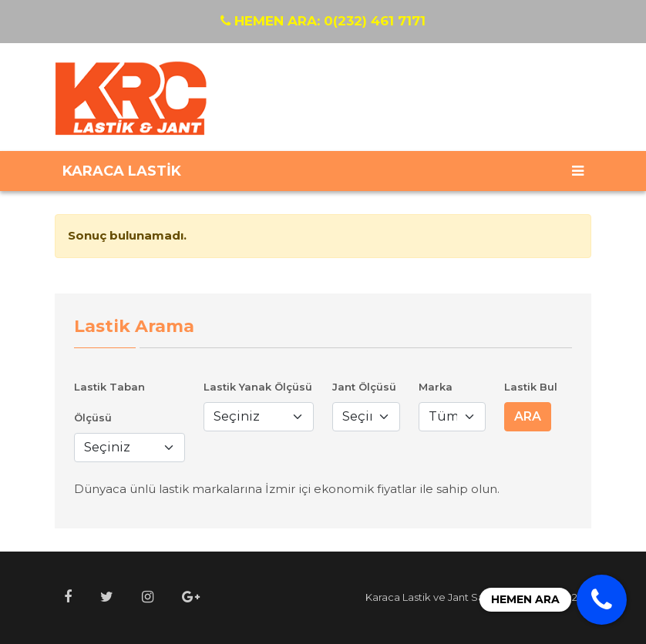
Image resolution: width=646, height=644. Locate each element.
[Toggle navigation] (578, 171)
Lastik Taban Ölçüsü (109, 402)
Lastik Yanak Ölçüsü (258, 387)
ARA (528, 416)
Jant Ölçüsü (364, 387)
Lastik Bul (531, 387)
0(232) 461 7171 (323, 21)
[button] (68, 597)
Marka (436, 387)
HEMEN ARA (525, 599)
